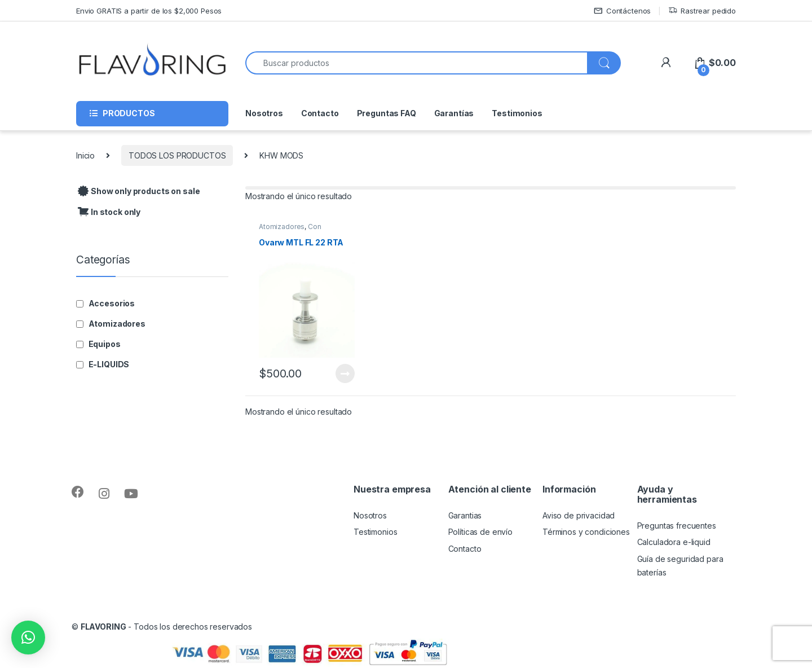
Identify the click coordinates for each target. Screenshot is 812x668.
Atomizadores (282, 227)
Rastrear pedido (702, 11)
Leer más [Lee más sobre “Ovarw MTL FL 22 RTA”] (345, 373)
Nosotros (264, 113)
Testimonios (517, 113)
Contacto (320, 113)
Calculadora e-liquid (674, 542)
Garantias (465, 515)
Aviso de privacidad (579, 515)
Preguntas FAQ (387, 113)
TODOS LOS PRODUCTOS (177, 155)
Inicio (85, 155)
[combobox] (416, 63)
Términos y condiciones (586, 532)
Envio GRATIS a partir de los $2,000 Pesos (149, 11)
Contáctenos (622, 11)
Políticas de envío (480, 532)
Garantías (454, 113)
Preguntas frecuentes (677, 526)
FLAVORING (103, 627)
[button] (28, 638)
